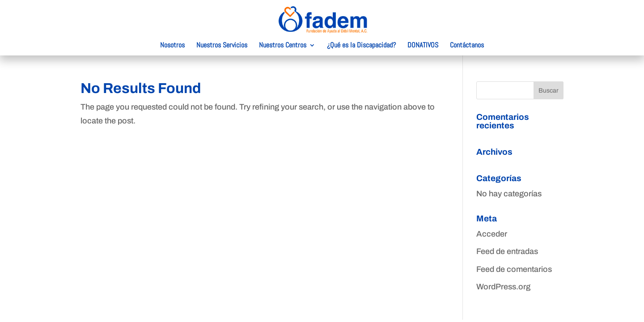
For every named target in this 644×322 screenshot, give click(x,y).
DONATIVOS (423, 46)
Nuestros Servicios (222, 46)
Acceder (492, 234)
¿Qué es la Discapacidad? (361, 46)
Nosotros (172, 46)
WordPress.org (503, 287)
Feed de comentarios (514, 269)
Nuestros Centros (283, 46)
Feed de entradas (507, 251)
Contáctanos (467, 46)
